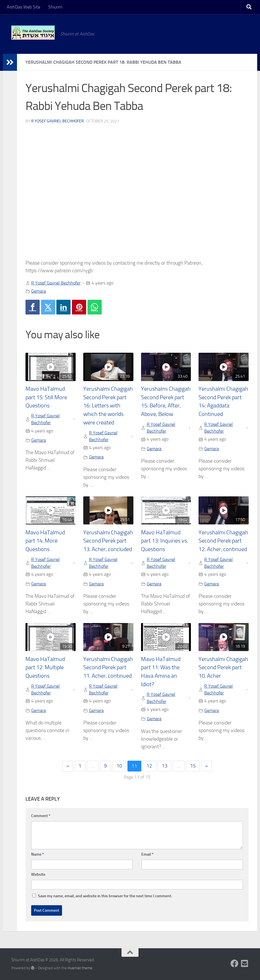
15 (193, 766)
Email (147, 854)
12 (150, 766)
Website (38, 874)
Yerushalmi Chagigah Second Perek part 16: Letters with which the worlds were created (108, 406)
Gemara (39, 291)
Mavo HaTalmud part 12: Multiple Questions (45, 667)
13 (165, 766)
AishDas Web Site (24, 7)
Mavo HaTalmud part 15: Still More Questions (46, 397)
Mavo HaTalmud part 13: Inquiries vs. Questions (165, 541)
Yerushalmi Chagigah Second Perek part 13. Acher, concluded (108, 541)
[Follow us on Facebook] (235, 964)
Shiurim (55, 7)
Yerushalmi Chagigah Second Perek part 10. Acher (223, 667)
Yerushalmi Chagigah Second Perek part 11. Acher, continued (108, 667)
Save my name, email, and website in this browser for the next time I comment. (105, 896)
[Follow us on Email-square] (245, 964)
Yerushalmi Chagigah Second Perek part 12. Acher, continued (223, 541)
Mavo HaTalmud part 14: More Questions (45, 541)
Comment (41, 816)
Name (38, 854)
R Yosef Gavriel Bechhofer (57, 121)
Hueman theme (80, 968)
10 (119, 766)
